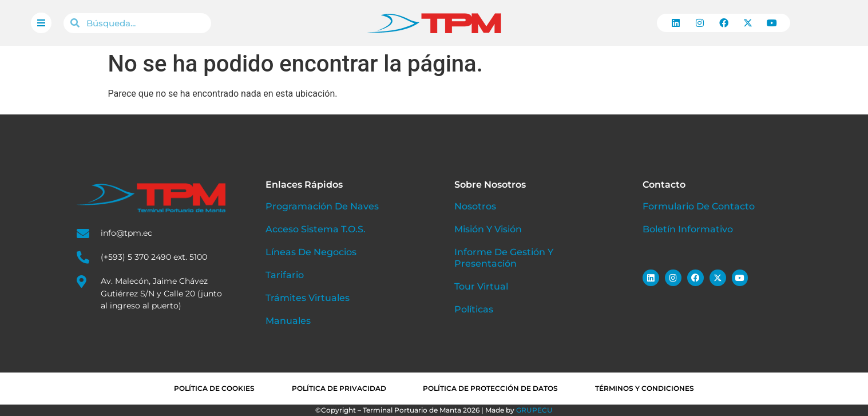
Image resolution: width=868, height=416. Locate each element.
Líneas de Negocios (311, 252)
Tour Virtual (481, 286)
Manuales (288, 321)
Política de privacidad (339, 388)
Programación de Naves (322, 206)
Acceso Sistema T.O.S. (316, 229)
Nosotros (475, 206)
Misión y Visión (488, 229)
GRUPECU (534, 410)
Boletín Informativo (688, 229)
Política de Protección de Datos (491, 388)
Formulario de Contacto (699, 206)
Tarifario (285, 275)
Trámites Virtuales (308, 298)
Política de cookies (214, 388)
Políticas (474, 309)
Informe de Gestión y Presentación (504, 258)
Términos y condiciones (645, 388)
